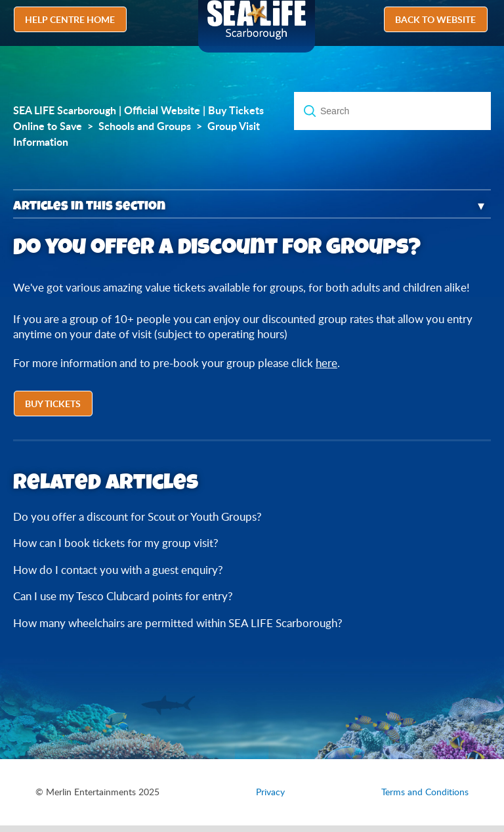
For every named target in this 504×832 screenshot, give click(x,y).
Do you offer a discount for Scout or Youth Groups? (137, 516)
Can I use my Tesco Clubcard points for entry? (123, 596)
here (326, 363)
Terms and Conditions (425, 792)
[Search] (392, 111)
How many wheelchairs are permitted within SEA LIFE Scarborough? (178, 623)
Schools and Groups (145, 126)
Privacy (270, 792)
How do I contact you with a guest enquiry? (118, 570)
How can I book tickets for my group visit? (116, 543)
